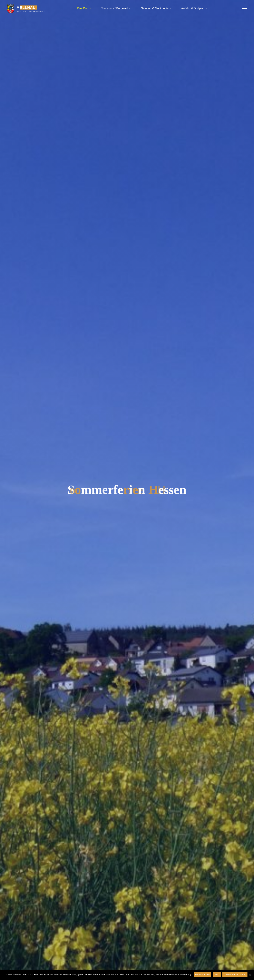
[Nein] (250, 975)
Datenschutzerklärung (235, 974)
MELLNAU (26, 8)
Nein (217, 974)
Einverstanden (203, 974)
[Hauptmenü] (244, 8)
